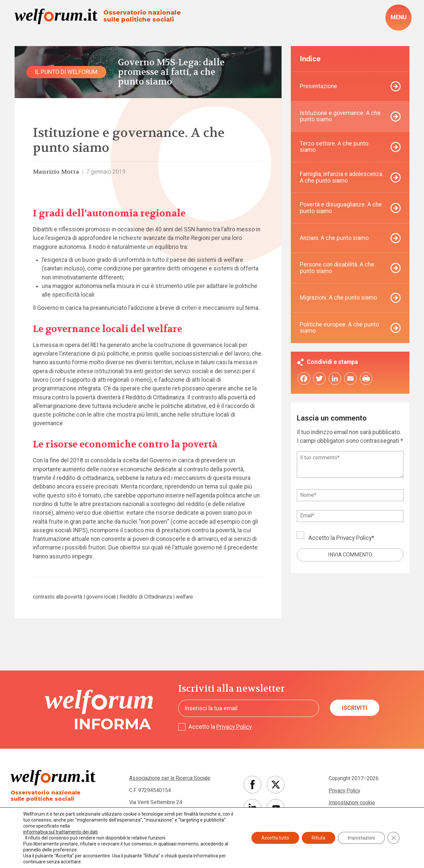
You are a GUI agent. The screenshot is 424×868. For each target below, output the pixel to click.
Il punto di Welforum (66, 72)
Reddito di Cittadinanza (146, 597)
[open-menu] (398, 17)
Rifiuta (318, 838)
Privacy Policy (354, 538)
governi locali (101, 597)
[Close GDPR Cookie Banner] (394, 838)
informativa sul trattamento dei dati (60, 832)
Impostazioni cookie (352, 803)
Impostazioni (361, 838)
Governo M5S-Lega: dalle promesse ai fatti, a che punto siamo (171, 72)
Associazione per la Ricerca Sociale (170, 778)
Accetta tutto (275, 838)
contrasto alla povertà (57, 597)
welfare (185, 597)
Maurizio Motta (56, 172)
